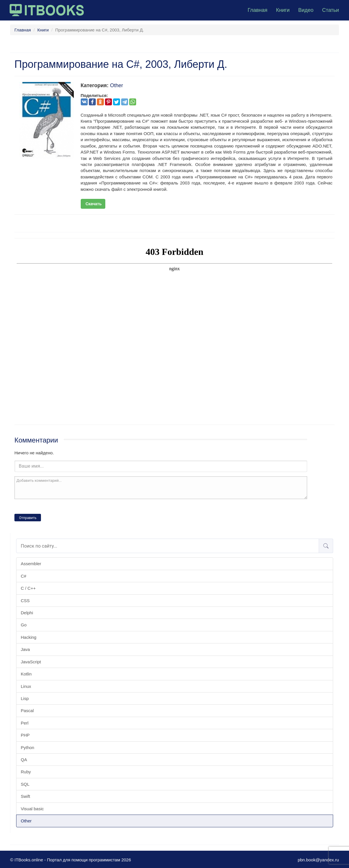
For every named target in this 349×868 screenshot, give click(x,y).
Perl (25, 723)
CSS (25, 601)
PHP (25, 735)
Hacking (29, 637)
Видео (306, 10)
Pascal (27, 711)
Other (26, 821)
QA (24, 760)
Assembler (31, 564)
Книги (283, 10)
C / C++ (28, 588)
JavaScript (31, 662)
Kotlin (26, 674)
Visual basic (32, 809)
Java (25, 649)
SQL (25, 784)
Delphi (27, 613)
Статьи (331, 10)
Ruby (26, 772)
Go (24, 625)
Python (28, 747)
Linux (26, 686)
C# (24, 576)
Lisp (25, 698)
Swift (26, 796)
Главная (257, 10)
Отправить (28, 518)
